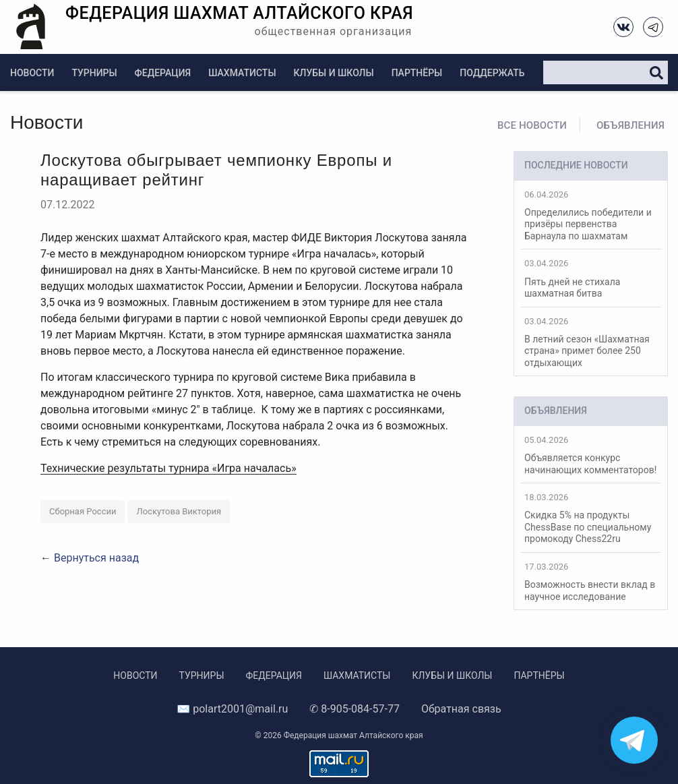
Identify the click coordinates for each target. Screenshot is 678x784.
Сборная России (83, 511)
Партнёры (417, 73)
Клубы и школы (334, 73)
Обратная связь (461, 709)
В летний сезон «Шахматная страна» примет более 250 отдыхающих (591, 342)
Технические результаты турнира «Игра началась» (168, 468)
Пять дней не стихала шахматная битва (591, 278)
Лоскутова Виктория (179, 511)
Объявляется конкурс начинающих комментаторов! (591, 455)
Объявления (630, 125)
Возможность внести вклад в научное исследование (591, 582)
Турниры (94, 73)
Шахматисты (242, 73)
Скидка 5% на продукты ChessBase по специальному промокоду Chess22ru (591, 518)
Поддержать (492, 73)
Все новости (532, 125)
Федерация (163, 73)
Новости (32, 73)
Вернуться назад (96, 558)
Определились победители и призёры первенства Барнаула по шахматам (591, 215)
